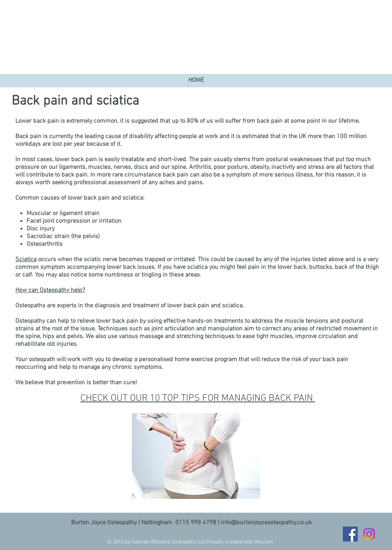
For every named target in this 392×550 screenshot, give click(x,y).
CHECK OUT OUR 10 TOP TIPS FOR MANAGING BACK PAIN (198, 398)
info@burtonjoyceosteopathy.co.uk (266, 523)
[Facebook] (350, 534)
